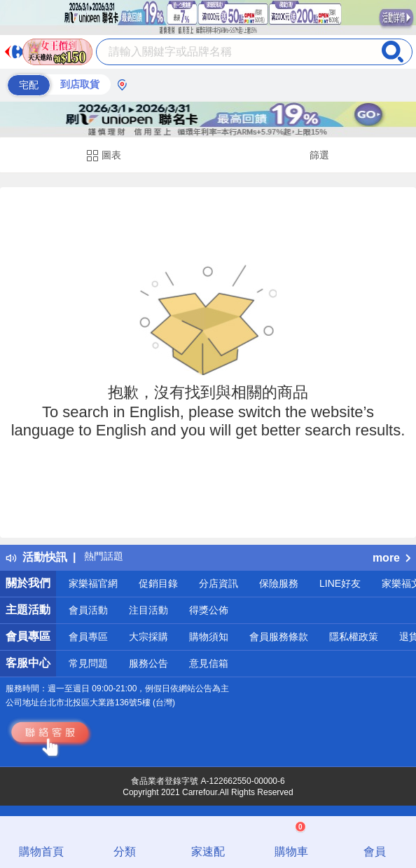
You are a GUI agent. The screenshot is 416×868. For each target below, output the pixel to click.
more (391, 558)
